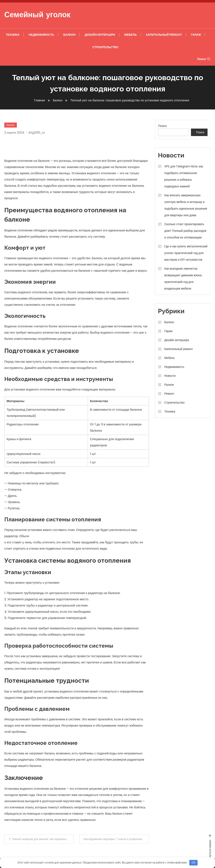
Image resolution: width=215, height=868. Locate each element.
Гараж (196, 35)
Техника (13, 35)
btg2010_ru (38, 133)
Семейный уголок (37, 15)
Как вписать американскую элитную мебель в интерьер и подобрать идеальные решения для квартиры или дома (186, 205)
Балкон (69, 35)
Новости (170, 376)
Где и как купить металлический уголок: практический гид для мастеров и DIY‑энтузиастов (186, 253)
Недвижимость (41, 35)
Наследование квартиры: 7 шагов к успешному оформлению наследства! (117, 839)
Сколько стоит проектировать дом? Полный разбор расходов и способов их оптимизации (185, 231)
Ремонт (169, 394)
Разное (169, 385)
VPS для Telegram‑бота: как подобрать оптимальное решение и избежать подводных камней (183, 176)
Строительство (105, 47)
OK (194, 862)
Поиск (204, 59)
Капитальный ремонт (164, 35)
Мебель (131, 35)
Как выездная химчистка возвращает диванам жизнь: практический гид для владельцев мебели (183, 279)
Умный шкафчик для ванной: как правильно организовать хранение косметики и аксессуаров (44, 839)
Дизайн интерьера (100, 35)
